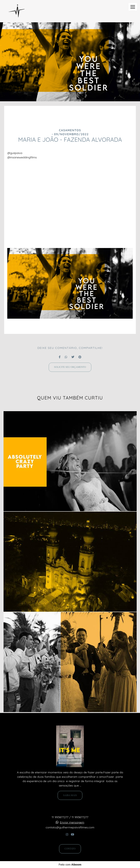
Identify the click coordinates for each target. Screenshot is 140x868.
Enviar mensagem (72, 822)
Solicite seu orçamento (70, 367)
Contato (70, 849)
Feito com (70, 865)
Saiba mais (70, 795)
